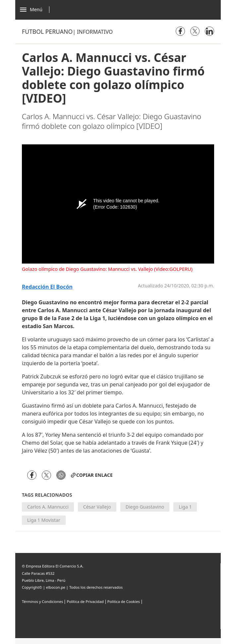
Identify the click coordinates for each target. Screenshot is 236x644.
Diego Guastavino (145, 507)
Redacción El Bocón (47, 287)
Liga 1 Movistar (44, 520)
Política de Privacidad (85, 601)
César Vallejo (97, 507)
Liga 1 (185, 507)
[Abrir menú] (36, 10)
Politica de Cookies (124, 601)
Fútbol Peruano (47, 31)
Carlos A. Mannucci (48, 507)
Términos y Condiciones (42, 601)
